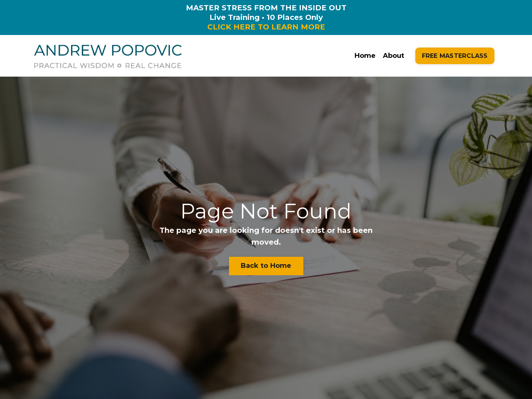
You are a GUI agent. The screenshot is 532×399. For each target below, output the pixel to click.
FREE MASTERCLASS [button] (455, 56)
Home (365, 56)
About (394, 56)
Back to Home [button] (266, 266)
